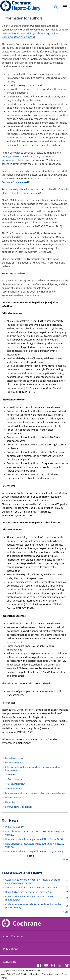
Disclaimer (36, 974)
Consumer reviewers (18, 784)
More (66, 912)
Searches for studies (15, 763)
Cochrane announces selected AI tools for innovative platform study (33, 906)
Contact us (9, 962)
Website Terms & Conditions (18, 974)
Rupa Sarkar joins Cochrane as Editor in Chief (29, 892)
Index (3, 974)
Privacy (45, 974)
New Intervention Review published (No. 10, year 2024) (34, 851)
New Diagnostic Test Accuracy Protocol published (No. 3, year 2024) (35, 833)
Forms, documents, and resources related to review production (35, 793)
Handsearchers (15, 788)
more (65, 859)
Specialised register (14, 758)
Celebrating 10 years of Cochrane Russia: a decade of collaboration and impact (33, 881)
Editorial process (13, 798)
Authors (12, 775)
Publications (10, 949)
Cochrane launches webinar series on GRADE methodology (29, 898)
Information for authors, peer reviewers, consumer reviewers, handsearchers (34, 769)
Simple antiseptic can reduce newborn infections (31, 887)
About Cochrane (13, 936)
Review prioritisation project (18, 807)
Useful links (11, 802)
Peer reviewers (15, 779)
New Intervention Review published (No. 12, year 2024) (34, 839)
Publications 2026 (15, 827)
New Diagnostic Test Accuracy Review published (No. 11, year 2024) (35, 845)
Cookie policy (55, 974)
